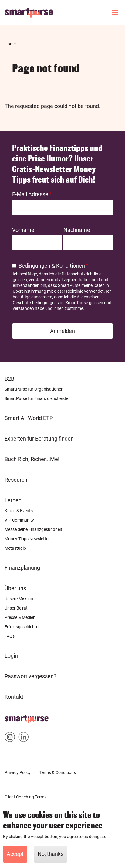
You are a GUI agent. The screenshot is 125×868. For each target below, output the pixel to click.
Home (10, 44)
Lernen (13, 500)
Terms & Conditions (58, 772)
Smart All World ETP (29, 418)
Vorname (23, 230)
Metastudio (15, 548)
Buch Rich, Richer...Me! (32, 459)
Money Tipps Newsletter (27, 539)
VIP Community (19, 520)
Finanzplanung (22, 568)
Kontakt (14, 697)
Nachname (77, 230)
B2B (9, 379)
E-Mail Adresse (30, 194)
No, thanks (51, 855)
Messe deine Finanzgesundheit (33, 529)
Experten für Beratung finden (39, 439)
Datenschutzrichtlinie (81, 274)
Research (16, 480)
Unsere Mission (19, 599)
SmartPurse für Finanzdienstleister (37, 398)
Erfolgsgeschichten (23, 627)
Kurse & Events (19, 511)
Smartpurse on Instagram (10, 738)
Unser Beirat (16, 608)
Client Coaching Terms (25, 797)
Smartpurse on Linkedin (24, 738)
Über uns (15, 588)
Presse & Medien (20, 617)
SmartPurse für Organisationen (34, 389)
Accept (15, 855)
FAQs (10, 636)
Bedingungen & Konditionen (52, 266)
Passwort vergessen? (30, 676)
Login (11, 656)
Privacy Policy (18, 772)
